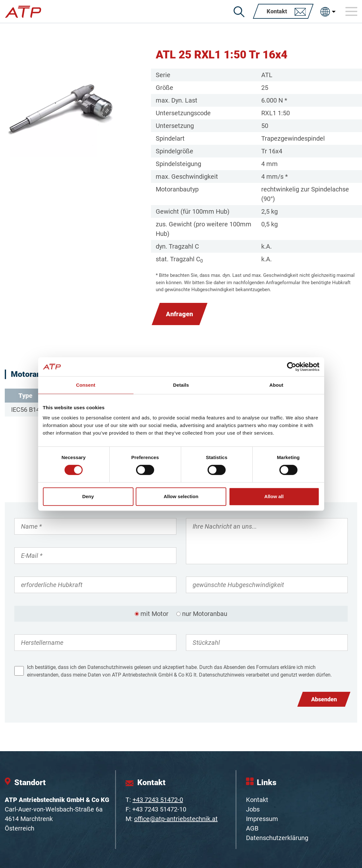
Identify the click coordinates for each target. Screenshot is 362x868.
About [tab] (277, 385)
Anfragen (179, 314)
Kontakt (257, 800)
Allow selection (181, 496)
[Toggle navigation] (352, 11)
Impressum (262, 819)
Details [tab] (181, 385)
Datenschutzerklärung (277, 838)
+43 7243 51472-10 (159, 809)
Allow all (274, 496)
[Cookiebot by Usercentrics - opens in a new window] (292, 367)
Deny (88, 496)
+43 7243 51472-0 (158, 800)
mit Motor (154, 614)
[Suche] (239, 12)
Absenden (324, 699)
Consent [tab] (86, 385)
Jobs (253, 809)
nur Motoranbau (205, 614)
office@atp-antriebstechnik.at (176, 819)
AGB (252, 828)
